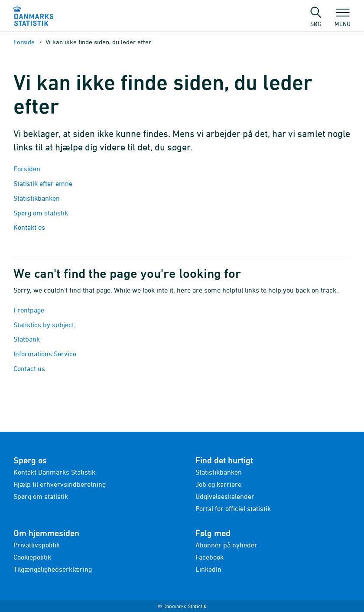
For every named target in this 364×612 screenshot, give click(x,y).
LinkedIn (208, 569)
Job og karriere (218, 484)
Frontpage (29, 310)
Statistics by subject (44, 325)
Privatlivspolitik (37, 545)
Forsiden (27, 169)
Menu (343, 20)
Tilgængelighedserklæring (53, 569)
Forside (24, 42)
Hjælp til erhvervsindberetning (60, 484)
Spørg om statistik (41, 213)
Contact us (29, 368)
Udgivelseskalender (225, 496)
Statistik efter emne (43, 183)
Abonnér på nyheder (226, 545)
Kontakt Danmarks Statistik (54, 472)
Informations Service (45, 354)
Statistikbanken (37, 198)
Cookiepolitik (32, 557)
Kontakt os (29, 227)
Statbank (27, 339)
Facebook (210, 557)
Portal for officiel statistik (233, 508)
